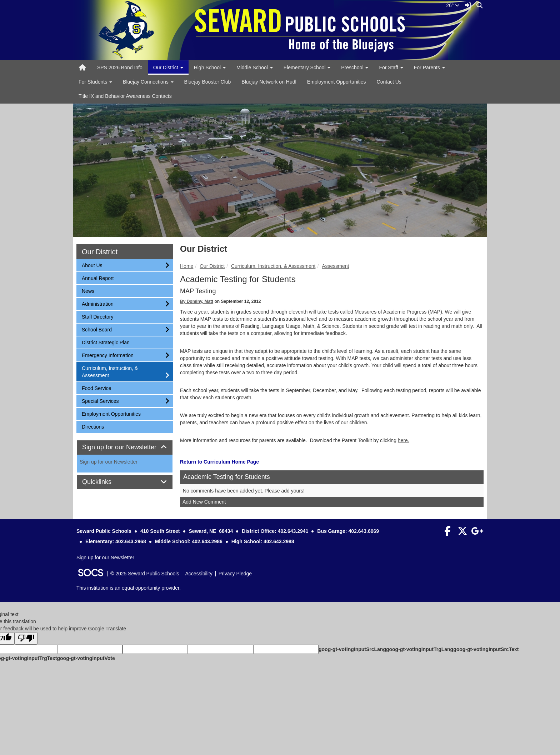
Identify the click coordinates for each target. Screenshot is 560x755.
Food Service (96, 388)
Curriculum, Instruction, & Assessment (273, 266)
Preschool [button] (355, 67)
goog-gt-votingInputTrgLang (420, 649)
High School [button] (210, 67)
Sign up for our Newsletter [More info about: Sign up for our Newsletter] (109, 462)
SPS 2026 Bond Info (120, 67)
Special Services (100, 401)
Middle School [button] (255, 67)
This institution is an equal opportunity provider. (129, 588)
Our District (212, 266)
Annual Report (98, 278)
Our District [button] (168, 67)
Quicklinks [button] (105, 482)
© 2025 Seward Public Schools (145, 574)
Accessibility (199, 574)
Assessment (335, 266)
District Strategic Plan (106, 342)
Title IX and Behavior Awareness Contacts (125, 96)
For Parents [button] (429, 67)
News (91, 291)
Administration (97, 303)
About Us (92, 265)
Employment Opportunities (337, 82)
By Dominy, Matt (197, 301)
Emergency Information (107, 355)
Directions (93, 426)
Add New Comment (204, 502)
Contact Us (389, 82)
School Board (97, 329)
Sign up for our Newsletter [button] (125, 447)
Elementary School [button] (307, 67)
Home (187, 266)
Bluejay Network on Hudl (269, 82)
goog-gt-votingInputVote (86, 658)
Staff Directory (97, 316)
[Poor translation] (26, 638)
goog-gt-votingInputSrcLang (352, 649)
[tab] (125, 447)
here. (404, 440)
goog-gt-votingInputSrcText (486, 649)
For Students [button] (95, 82)
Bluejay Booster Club (208, 82)
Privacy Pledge (235, 574)
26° (453, 5)
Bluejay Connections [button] (148, 82)
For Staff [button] (391, 67)
